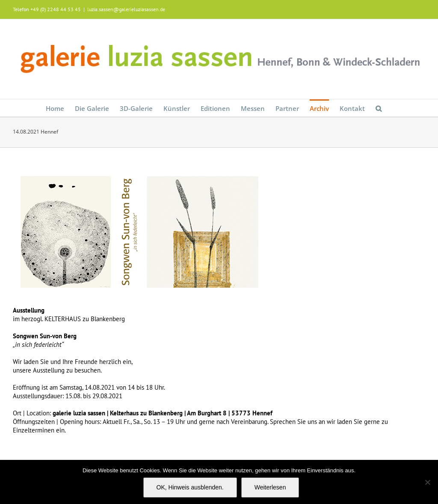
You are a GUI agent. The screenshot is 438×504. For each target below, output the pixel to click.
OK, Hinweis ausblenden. (190, 487)
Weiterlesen (270, 487)
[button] (379, 108)
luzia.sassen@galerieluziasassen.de (126, 9)
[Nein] (427, 482)
